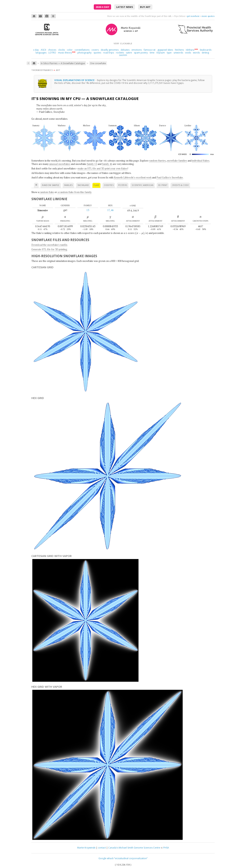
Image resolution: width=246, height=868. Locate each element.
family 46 (107, 164)
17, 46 (110, 210)
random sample (51, 185)
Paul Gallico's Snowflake (170, 177)
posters (123, 185)
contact (102, 848)
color (70, 50)
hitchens (179, 50)
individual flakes (201, 161)
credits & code (180, 185)
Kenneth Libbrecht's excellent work (133, 177)
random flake (47, 192)
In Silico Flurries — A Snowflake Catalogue (63, 63)
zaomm (123, 55)
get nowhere (193, 16)
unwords (178, 53)
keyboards (206, 50)
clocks (62, 50)
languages (41, 53)
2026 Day (102, 7)
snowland (83, 185)
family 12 (92, 164)
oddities (109, 185)
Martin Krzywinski (86, 848)
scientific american (143, 185)
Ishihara (190, 50)
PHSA (166, 848)
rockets (120, 53)
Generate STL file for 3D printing (49, 249)
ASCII (43, 50)
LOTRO (52, 53)
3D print (163, 185)
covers (95, 50)
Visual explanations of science (75, 80)
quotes (97, 53)
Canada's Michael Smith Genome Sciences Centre (134, 848)
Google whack (106, 858)
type (169, 53)
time (152, 53)
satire (129, 53)
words (196, 53)
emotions (137, 50)
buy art (145, 7)
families (68, 185)
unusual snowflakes (60, 164)
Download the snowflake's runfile (49, 245)
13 (88, 210)
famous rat (150, 50)
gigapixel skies (165, 50)
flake (96, 185)
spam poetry (141, 53)
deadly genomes (110, 50)
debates (125, 50)
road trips (109, 53)
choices (52, 50)
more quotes (208, 16)
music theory (65, 53)
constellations (82, 50)
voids (188, 53)
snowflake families (177, 161)
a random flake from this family (74, 192)
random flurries (157, 161)
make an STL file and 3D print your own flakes (103, 168)
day (36, 50)
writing (205, 53)
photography (84, 53)
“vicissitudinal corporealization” (131, 858)
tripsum (161, 53)
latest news (125, 7)
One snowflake (98, 63)
